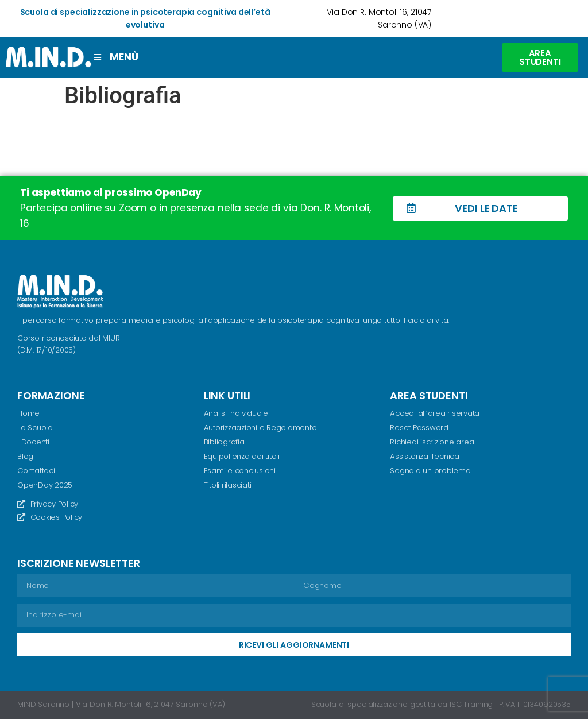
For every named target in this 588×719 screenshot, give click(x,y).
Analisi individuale (236, 413)
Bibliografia (224, 442)
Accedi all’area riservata (434, 413)
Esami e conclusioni (240, 470)
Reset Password (419, 428)
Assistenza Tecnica (424, 456)
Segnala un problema (430, 470)
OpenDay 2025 (45, 484)
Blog (25, 456)
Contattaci (36, 470)
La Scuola (35, 428)
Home (28, 413)
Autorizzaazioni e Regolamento (260, 428)
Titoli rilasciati (228, 484)
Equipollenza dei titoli (242, 456)
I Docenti (33, 442)
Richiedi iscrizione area (432, 442)
